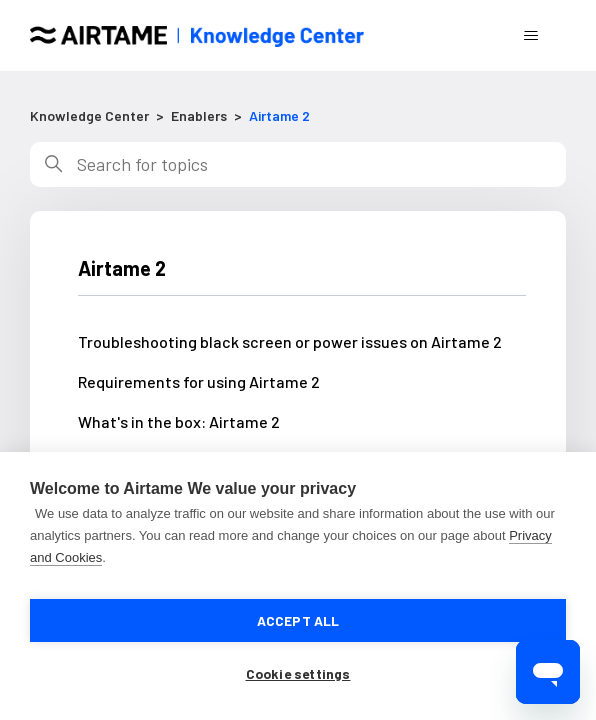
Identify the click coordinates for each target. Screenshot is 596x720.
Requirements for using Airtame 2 (199, 381)
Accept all (298, 620)
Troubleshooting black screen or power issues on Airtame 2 (290, 341)
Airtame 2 (279, 115)
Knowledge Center (89, 115)
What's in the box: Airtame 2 (179, 421)
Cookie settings (298, 673)
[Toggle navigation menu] (530, 36)
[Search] (298, 164)
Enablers (199, 115)
